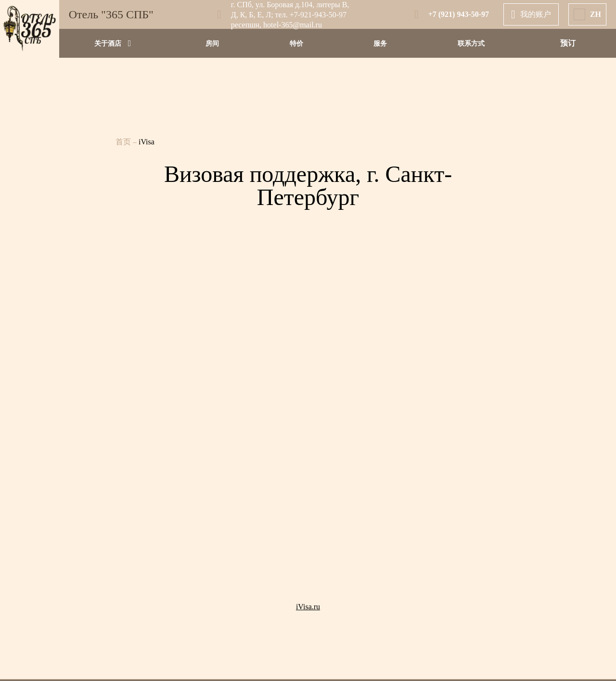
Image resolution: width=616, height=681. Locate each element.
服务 (380, 44)
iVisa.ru (308, 607)
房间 (212, 44)
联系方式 (471, 44)
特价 (296, 44)
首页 (124, 142)
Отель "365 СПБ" (111, 14)
